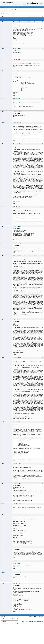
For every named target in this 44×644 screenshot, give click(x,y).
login (33, 16)
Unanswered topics (10, 11)
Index (2, 7)
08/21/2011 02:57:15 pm (17, 226)
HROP (3, 583)
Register (13, 7)
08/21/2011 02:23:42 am (17, 144)
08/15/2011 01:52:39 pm (17, 49)
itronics (3, 60)
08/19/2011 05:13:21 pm (17, 111)
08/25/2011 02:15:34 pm (17, 504)
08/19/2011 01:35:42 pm (17, 71)
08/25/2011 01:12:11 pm (17, 464)
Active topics (3, 11)
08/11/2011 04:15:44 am (17, 22)
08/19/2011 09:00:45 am (17, 60)
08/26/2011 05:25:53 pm (17, 572)
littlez (2, 22)
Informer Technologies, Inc (38, 621)
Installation (13, 14)
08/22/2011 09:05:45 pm (17, 243)
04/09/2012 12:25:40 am (17, 583)
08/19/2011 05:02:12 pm (17, 99)
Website (20, 7)
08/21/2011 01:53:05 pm (17, 207)
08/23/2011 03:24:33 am (17, 319)
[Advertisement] (22, 634)
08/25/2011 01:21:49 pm (17, 483)
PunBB (27, 621)
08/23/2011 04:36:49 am (17, 358)
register (36, 16)
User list (6, 7)
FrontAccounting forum (7, 3)
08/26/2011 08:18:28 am (17, 547)
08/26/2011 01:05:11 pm (17, 561)
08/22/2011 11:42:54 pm (17, 256)
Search (10, 7)
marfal (3, 319)
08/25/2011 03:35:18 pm (17, 515)
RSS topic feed (5, 18)
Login (17, 7)
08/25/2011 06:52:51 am (17, 422)
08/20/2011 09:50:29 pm (17, 123)
